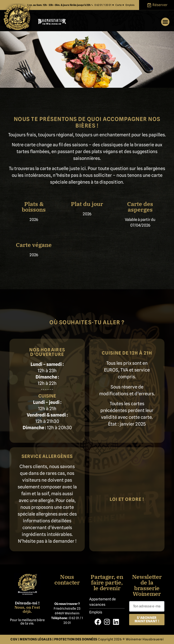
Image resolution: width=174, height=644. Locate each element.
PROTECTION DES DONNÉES (76, 639)
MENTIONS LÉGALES (36, 639)
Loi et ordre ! (127, 499)
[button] (165, 22)
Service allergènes (47, 456)
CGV (14, 639)
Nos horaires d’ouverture (47, 352)
